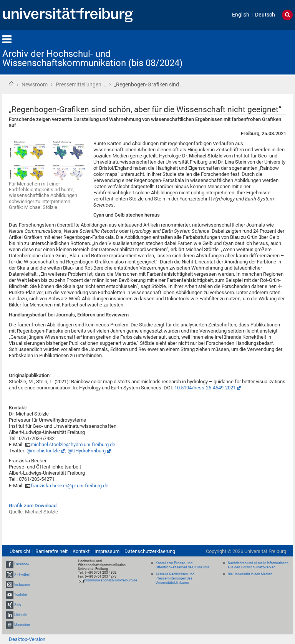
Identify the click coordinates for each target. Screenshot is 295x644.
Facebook (22, 565)
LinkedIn (21, 615)
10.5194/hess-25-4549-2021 (205, 388)
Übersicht (20, 551)
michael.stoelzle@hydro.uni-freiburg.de (73, 445)
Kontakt (81, 551)
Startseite (11, 84)
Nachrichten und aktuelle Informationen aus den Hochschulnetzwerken (258, 565)
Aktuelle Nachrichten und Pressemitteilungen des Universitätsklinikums (175, 578)
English (241, 15)
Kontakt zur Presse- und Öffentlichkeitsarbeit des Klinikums (183, 565)
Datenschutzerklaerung (150, 551)
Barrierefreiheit (51, 551)
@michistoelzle (43, 451)
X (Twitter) (22, 574)
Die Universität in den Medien (250, 574)
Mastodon (22, 625)
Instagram (22, 584)
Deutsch (265, 15)
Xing (18, 604)
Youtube (21, 594)
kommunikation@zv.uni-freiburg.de (111, 580)
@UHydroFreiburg (87, 451)
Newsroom (35, 84)
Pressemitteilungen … (81, 84)
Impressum (107, 551)
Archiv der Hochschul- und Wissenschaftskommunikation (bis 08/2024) (92, 58)
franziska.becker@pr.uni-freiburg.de (70, 486)
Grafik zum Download (33, 506)
